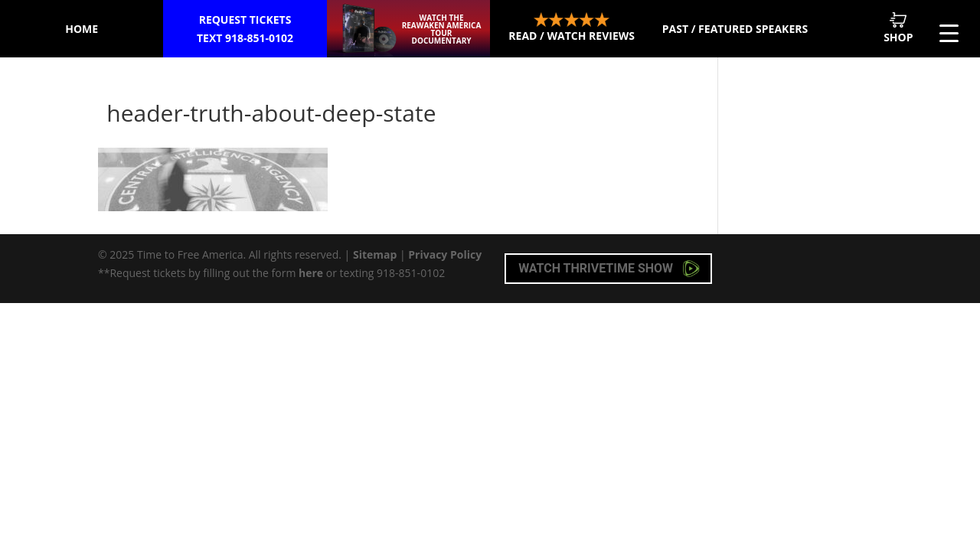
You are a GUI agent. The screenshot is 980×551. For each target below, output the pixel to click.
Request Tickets (245, 30)
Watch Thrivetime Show (609, 269)
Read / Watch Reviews (572, 28)
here (311, 273)
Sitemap (375, 254)
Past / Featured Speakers (735, 29)
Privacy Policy (445, 254)
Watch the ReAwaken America (442, 29)
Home (82, 29)
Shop (898, 28)
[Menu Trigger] (949, 33)
